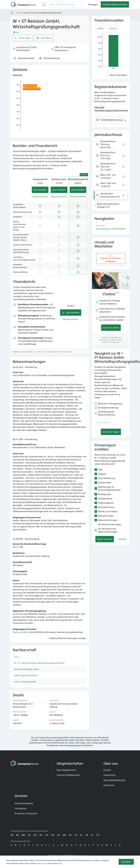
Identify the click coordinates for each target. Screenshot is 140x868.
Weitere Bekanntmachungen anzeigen (67, 638)
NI (58, 835)
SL (81, 835)
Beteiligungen (103, 494)
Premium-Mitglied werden (115, 4)
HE (41, 835)
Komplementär (103, 499)
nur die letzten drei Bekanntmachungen (106, 530)
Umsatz (113, 28)
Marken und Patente (106, 511)
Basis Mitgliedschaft (66, 770)
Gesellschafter (103, 483)
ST (92, 835)
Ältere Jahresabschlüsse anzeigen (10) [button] (107, 205)
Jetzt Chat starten (111, 328)
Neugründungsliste (24, 803)
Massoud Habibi (20, 632)
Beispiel (123, 539)
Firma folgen (23, 38)
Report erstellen (105, 539)
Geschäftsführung (105, 478)
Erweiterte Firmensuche (26, 813)
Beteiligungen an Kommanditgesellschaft (108, 488)
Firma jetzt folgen (111, 432)
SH (76, 835)
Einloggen (93, 4)
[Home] (12, 13)
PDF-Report (44, 38)
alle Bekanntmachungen (108, 524)
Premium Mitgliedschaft (68, 775)
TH (98, 835)
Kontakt (107, 770)
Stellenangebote (104, 503)
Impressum (109, 785)
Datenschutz (109, 775)
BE (12, 835)
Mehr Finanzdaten (117, 75)
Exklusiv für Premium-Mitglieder (111, 258)
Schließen (126, 862)
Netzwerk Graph (104, 516)
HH (47, 835)
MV (53, 835)
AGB (60, 863)
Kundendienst (74, 745)
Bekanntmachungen (106, 520)
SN (87, 835)
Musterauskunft (40, 197)
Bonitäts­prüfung (49, 58)
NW (64, 835)
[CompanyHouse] (23, 4)
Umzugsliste (21, 808)
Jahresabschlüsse (24, 58)
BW (23, 835)
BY (29, 835)
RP (70, 835)
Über (99, 470)
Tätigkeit (100, 474)
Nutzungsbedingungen (115, 780)
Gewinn (101, 28)
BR (17, 835)
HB (35, 835)
